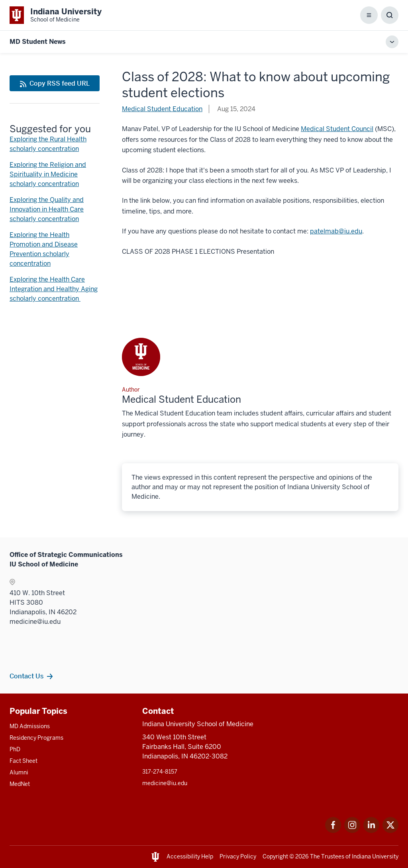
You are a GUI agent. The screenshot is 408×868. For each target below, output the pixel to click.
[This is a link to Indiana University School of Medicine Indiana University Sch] (56, 15)
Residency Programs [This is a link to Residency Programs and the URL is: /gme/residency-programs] (36, 738)
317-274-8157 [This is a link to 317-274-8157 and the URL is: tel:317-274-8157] (160, 772)
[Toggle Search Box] (390, 15)
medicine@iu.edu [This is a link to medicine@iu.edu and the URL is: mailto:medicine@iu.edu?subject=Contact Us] (165, 783)
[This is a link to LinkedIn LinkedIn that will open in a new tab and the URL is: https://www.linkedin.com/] (371, 831)
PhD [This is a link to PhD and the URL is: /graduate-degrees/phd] (15, 749)
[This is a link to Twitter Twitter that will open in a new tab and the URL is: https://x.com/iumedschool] (390, 831)
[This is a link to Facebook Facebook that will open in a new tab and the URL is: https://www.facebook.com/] (333, 831)
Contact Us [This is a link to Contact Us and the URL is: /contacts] (26, 676)
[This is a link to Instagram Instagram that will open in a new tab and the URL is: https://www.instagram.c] (352, 831)
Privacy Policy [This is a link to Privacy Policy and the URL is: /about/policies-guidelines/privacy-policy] (238, 856)
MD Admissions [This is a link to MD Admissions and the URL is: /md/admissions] (30, 726)
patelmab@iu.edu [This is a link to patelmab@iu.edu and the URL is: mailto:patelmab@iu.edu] (336, 231)
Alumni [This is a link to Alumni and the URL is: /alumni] (19, 772)
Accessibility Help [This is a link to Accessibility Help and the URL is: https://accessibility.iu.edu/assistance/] (190, 856)
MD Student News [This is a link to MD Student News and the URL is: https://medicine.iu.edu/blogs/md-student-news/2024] (38, 42)
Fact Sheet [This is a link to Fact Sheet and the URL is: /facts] (24, 761)
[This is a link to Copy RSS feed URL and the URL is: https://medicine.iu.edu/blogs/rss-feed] (55, 83)
